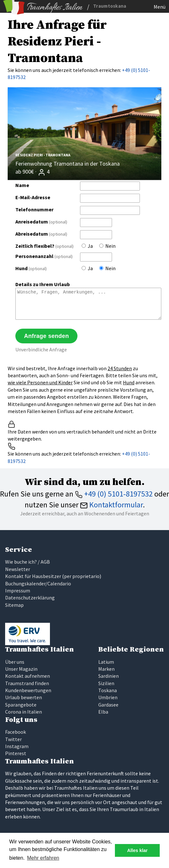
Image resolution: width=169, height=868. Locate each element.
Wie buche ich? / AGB (28, 562)
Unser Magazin (21, 669)
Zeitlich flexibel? (44, 246)
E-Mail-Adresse (33, 197)
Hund (31, 268)
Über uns (15, 662)
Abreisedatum (41, 234)
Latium (106, 662)
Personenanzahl (44, 256)
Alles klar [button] (137, 850)
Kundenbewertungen (28, 690)
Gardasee (108, 705)
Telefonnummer (34, 209)
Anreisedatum (41, 222)
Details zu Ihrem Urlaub (43, 284)
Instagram (17, 746)
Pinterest (16, 753)
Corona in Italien (24, 712)
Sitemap (14, 605)
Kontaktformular (111, 505)
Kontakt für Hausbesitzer (33, 576)
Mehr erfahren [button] (43, 858)
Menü (160, 7)
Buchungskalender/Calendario (38, 583)
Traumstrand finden (27, 683)
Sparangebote (21, 705)
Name (22, 185)
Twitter (13, 739)
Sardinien (109, 676)
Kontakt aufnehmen (28, 676)
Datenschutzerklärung (30, 598)
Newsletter (18, 569)
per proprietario (82, 576)
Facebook (16, 732)
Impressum (18, 590)
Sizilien (106, 683)
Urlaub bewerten (24, 697)
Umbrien (108, 697)
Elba (103, 712)
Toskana (108, 690)
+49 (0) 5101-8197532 (114, 494)
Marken (106, 669)
